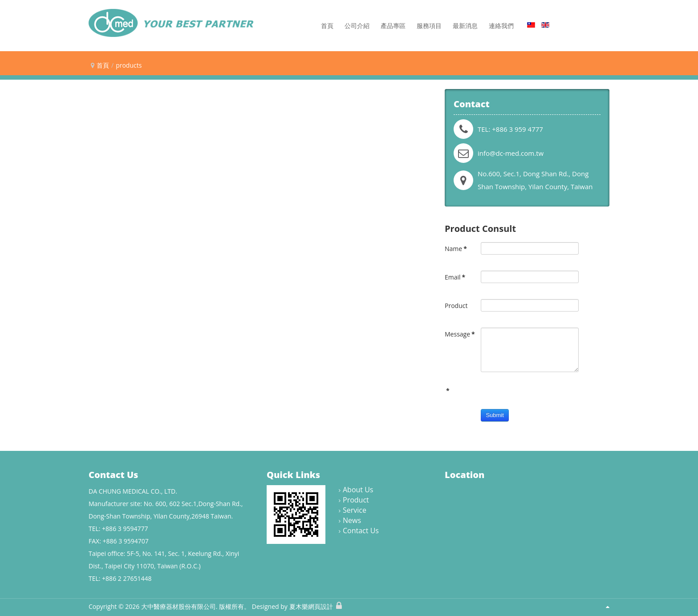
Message (460, 334)
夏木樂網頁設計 (311, 606)
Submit (495, 415)
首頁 (103, 65)
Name (456, 249)
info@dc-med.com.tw (511, 153)
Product (456, 306)
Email (455, 277)
